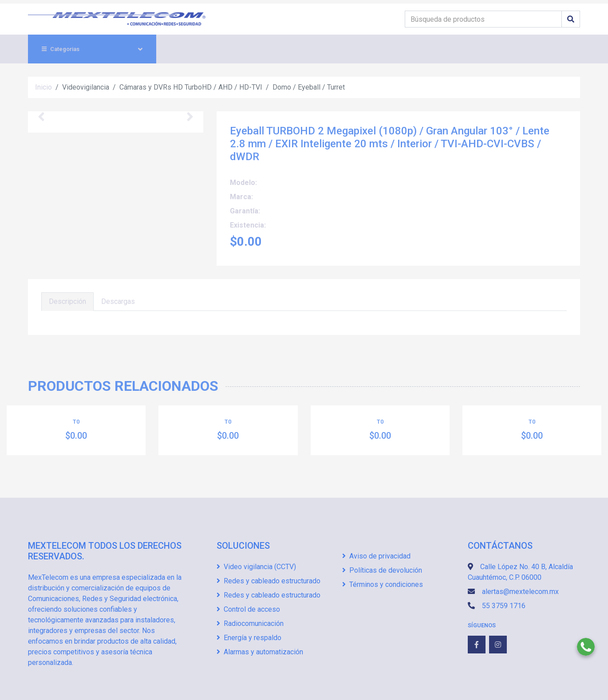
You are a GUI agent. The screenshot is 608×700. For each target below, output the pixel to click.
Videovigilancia (86, 87)
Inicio (43, 87)
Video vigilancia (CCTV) (256, 567)
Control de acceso (248, 609)
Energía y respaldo (249, 638)
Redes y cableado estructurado (268, 581)
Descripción (67, 301)
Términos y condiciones (383, 584)
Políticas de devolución (382, 570)
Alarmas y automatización (260, 652)
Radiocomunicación (250, 623)
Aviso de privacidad (376, 556)
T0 (76, 422)
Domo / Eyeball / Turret (309, 87)
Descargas (118, 301)
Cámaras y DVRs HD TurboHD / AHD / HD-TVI (191, 87)
